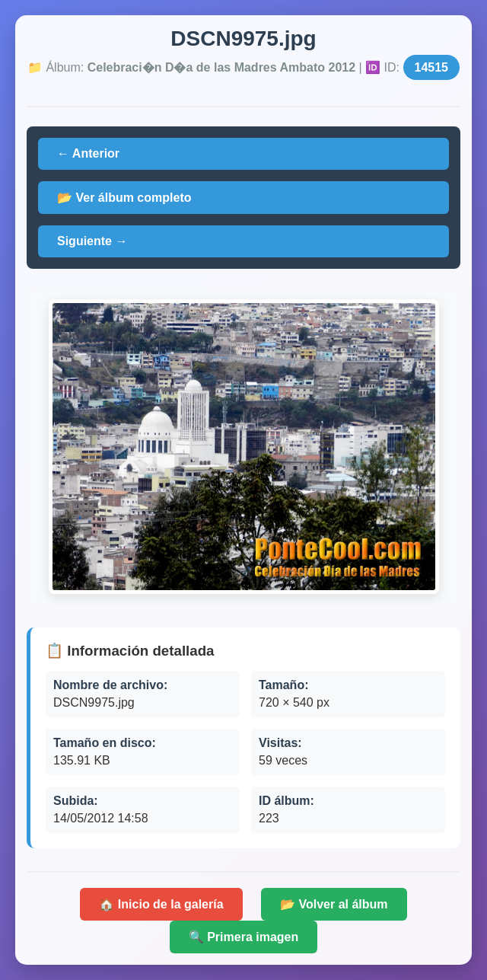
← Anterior (88, 153)
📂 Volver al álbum (334, 904)
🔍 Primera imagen (244, 937)
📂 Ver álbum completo (124, 198)
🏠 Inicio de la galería (161, 904)
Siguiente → (92, 241)
